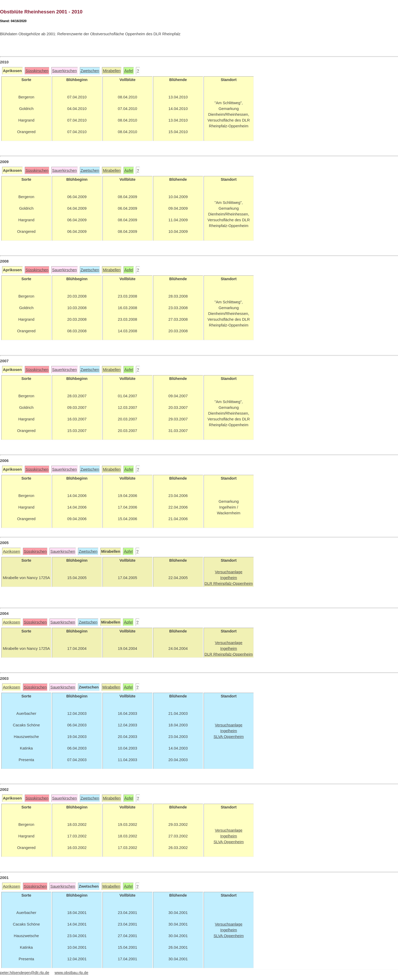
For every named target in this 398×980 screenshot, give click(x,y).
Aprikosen (11, 551)
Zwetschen (90, 71)
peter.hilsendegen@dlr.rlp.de (25, 973)
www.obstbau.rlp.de (71, 973)
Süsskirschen (37, 71)
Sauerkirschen (65, 71)
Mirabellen (112, 71)
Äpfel (129, 71)
